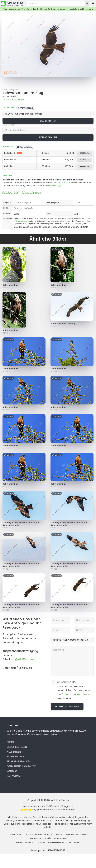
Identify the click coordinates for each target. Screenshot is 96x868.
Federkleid (58, 224)
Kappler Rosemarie (15, 99)
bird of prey (39, 221)
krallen (71, 224)
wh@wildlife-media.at (26, 659)
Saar (76, 213)
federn (88, 221)
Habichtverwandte (67, 221)
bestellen (84, 153)
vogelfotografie (46, 224)
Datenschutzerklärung (76, 694)
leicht (25, 224)
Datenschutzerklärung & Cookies (43, 834)
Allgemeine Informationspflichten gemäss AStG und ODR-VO (49, 843)
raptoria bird (34, 224)
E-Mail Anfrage (55, 186)
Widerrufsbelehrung (77, 834)
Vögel (17, 213)
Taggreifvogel (60, 218)
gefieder (18, 224)
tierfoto (26, 226)
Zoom (89, 17)
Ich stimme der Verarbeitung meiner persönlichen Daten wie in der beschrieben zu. (73, 690)
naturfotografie (81, 224)
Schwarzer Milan (74, 218)
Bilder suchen (15, 757)
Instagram (14, 776)
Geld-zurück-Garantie (21, 766)
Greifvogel (39, 218)
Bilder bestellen (17, 747)
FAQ (17, 192)
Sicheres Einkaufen (31, 192)
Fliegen (17, 218)
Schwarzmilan (28, 218)
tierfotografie (36, 226)
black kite (75, 226)
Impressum (15, 834)
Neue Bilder (14, 752)
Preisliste (66, 183)
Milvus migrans (11, 89)
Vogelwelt (80, 221)
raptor (31, 221)
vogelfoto (46, 226)
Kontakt (7, 192)
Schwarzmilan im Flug (23, 93)
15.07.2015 (78, 203)
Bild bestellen (48, 121)
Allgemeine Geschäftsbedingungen (49, 838)
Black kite (86, 218)
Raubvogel (49, 218)
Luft (65, 224)
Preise (11, 742)
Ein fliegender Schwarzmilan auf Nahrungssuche (21, 524)
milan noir (84, 226)
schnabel (18, 226)
